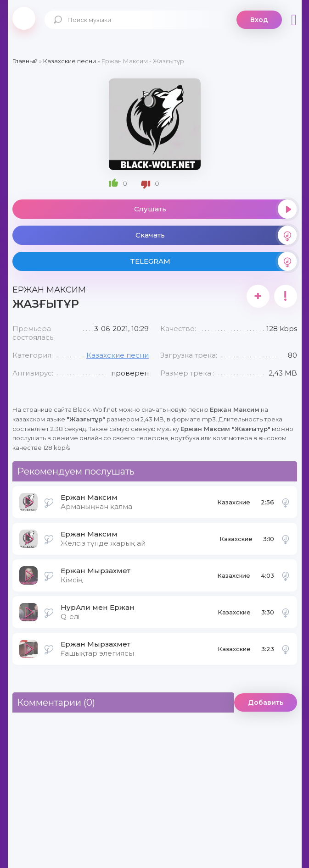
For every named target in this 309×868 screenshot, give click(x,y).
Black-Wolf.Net (24, 18)
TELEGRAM (213, 261)
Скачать (216, 235)
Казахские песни (118, 355)
